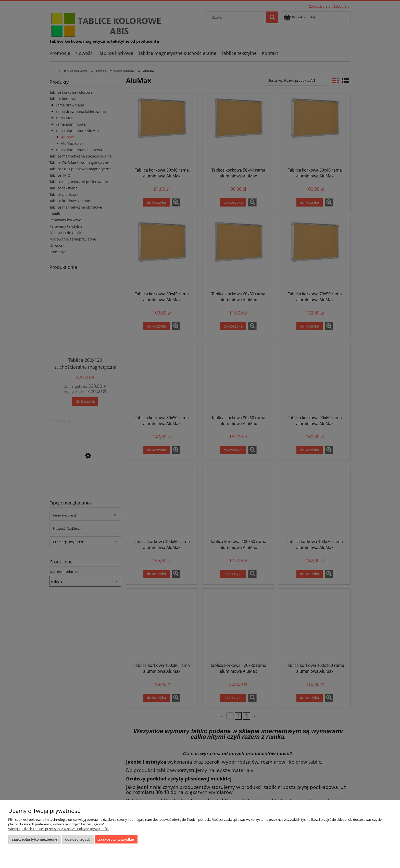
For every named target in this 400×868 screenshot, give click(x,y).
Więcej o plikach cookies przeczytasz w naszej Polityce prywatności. (59, 829)
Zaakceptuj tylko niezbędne (35, 839)
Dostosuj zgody (78, 839)
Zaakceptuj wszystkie (116, 839)
